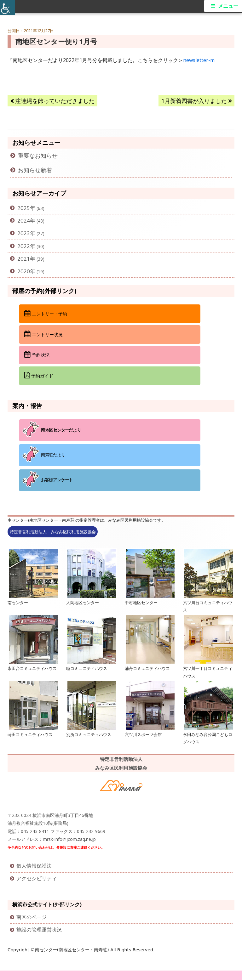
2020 (24, 271)
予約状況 (37, 354)
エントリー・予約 (46, 313)
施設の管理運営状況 (39, 930)
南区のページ (32, 917)
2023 (24, 233)
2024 (24, 221)
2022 (24, 246)
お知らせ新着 (35, 170)
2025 (24, 208)
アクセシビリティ (37, 878)
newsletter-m (199, 60)
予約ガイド (39, 375)
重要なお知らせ (38, 156)
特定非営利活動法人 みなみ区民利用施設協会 (53, 532)
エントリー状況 (43, 334)
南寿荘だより (53, 455)
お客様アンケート (57, 480)
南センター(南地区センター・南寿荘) (73, 950)
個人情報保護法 (34, 866)
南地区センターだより (61, 430)
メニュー (228, 6)
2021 (24, 259)
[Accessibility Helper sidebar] (8, 8)
